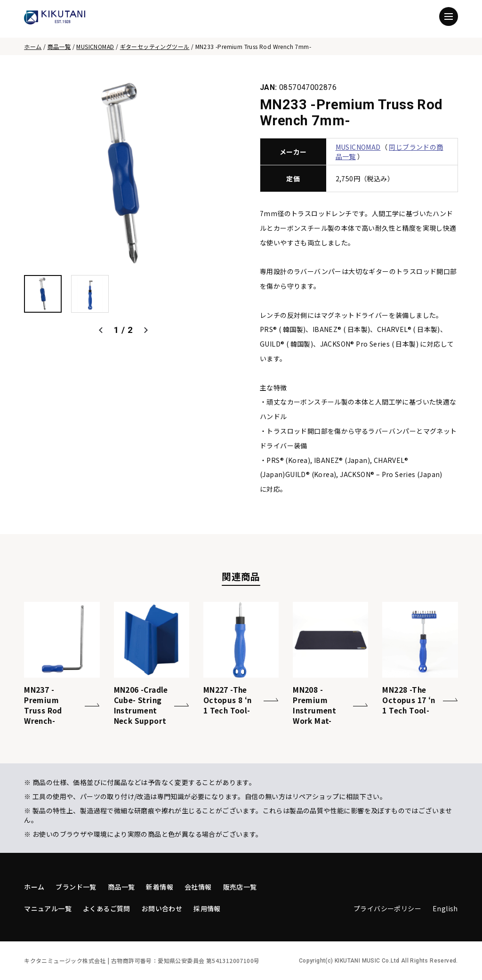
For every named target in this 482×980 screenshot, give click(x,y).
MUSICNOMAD (95, 46)
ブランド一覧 (76, 887)
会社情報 (198, 887)
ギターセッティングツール (155, 46)
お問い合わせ (162, 908)
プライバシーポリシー (387, 908)
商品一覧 (59, 46)
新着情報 (160, 887)
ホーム (33, 46)
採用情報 (207, 908)
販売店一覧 (240, 887)
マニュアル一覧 (48, 908)
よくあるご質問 (107, 908)
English (445, 908)
